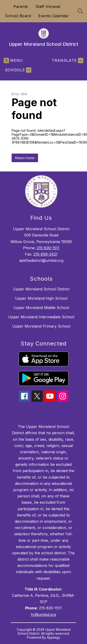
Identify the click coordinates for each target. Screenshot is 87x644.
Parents (21, 7)
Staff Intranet (48, 7)
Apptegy (53, 637)
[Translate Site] (67, 61)
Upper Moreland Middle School (41, 308)
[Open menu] (13, 61)
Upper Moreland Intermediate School (41, 317)
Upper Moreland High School (41, 298)
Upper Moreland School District (41, 289)
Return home (25, 158)
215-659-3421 (45, 254)
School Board (18, 16)
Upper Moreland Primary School (41, 326)
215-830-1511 (48, 248)
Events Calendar (54, 16)
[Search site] (81, 11)
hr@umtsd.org (43, 614)
